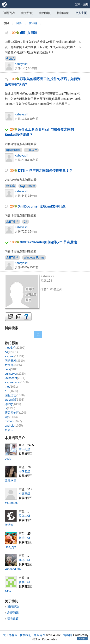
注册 (86, 4)
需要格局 (11, 481)
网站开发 (15, 361)
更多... (9, 430)
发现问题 (13, 613)
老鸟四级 (24, 472)
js (10, 408)
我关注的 (27, 13)
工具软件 (31, 150)
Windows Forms (34, 258)
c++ (11, 391)
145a (8, 591)
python (13, 421)
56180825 (11, 503)
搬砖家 (9, 525)
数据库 (11, 186)
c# (11, 352)
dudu (8, 459)
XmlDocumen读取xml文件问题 (42, 206)
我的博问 (45, 13)
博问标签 (63, 13)
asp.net (15, 356)
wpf (11, 417)
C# (26, 222)
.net (11, 387)
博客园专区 (16, 413)
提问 (6, 23)
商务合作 (39, 635)
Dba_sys (10, 547)
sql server (15, 374)
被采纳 (33, 23)
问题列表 (9, 13)
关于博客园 (10, 635)
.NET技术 (12, 222)
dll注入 (11, 58)
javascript (15, 378)
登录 (78, 4)
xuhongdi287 (13, 569)
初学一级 (24, 538)
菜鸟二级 (24, 516)
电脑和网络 (13, 150)
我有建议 (13, 619)
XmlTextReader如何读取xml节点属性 (48, 242)
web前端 (15, 400)
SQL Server (27, 186)
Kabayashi (21, 64)
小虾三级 (24, 494)
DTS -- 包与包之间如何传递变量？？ (45, 170)
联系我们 (25, 635)
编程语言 (15, 395)
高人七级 (24, 449)
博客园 (68, 635)
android (14, 426)
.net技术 (15, 348)
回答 (19, 23)
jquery (13, 404)
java (12, 369)
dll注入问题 (29, 33)
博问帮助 (13, 607)
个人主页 (81, 13)
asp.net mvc (17, 382)
